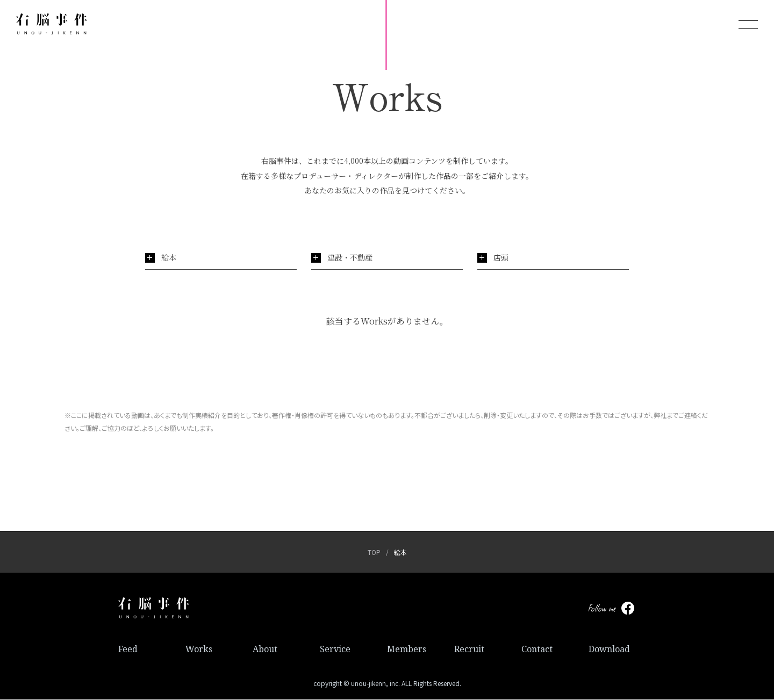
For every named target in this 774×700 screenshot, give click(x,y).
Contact (537, 650)
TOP (374, 553)
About (265, 650)
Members (407, 650)
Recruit (469, 650)
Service (335, 650)
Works (199, 650)
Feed (128, 650)
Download (609, 650)
